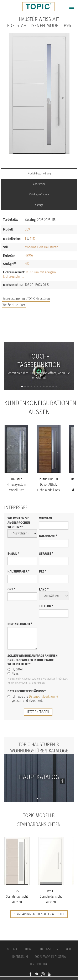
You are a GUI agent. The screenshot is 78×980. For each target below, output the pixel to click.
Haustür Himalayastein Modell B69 (16, 484)
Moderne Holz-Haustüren (41, 247)
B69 (27, 229)
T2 (34, 239)
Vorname (46, 518)
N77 (27, 264)
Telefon (46, 606)
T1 (31, 239)
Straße (46, 554)
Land (44, 589)
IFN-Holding (39, 964)
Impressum (20, 957)
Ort (11, 589)
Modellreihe (39, 184)
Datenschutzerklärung (27, 691)
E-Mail (13, 554)
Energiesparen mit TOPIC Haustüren (26, 299)
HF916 (29, 256)
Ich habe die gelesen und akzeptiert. (33, 699)
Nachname (48, 536)
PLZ (43, 571)
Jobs (39, 326)
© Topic (12, 949)
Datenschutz (49, 949)
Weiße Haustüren (14, 305)
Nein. (13, 673)
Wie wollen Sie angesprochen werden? (19, 523)
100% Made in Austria (50, 957)
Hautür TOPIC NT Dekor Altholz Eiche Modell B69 (49, 484)
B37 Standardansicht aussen (17, 896)
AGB (68, 949)
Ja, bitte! (15, 669)
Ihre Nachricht (20, 624)
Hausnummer (19, 571)
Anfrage (39, 205)
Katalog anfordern (39, 194)
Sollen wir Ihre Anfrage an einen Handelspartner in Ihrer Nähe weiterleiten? (33, 660)
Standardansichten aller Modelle (39, 914)
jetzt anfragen (38, 712)
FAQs (39, 334)
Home (29, 949)
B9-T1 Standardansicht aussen (51, 896)
